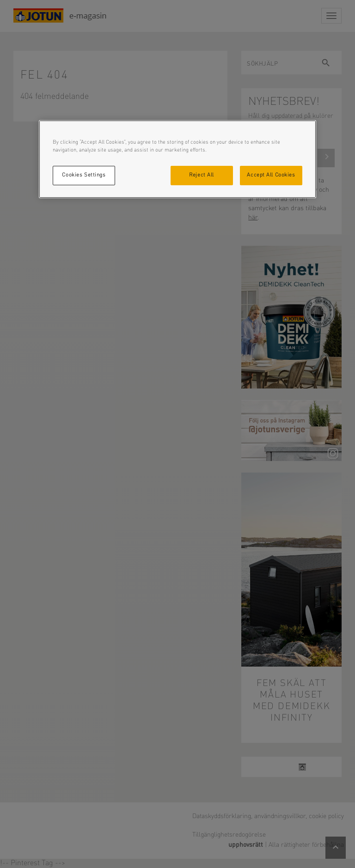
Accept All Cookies (271, 175)
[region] (177, 159)
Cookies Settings (84, 175)
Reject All (202, 175)
